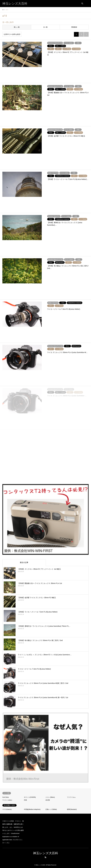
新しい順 (17, 27)
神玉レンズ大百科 (46, 853)
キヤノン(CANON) (30, 797)
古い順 (45, 27)
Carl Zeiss (6, 797)
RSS (45, 857)
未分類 (48, 800)
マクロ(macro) (7, 809)
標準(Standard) (72, 809)
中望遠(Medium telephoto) (32, 809)
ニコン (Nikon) (50, 797)
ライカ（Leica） (8, 800)
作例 (25, 800)
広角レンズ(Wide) (51, 809)
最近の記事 (24, 562)
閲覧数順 (74, 27)
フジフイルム (71, 797)
